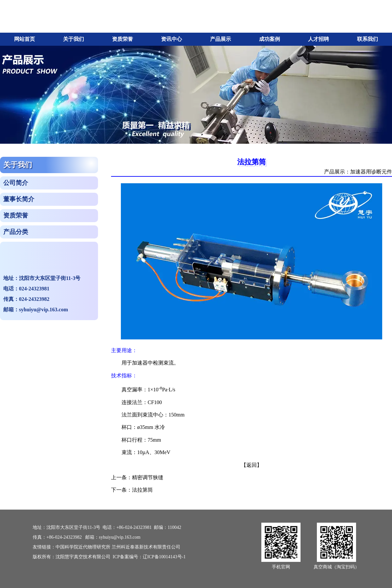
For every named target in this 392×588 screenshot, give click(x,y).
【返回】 (252, 465)
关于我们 (73, 39)
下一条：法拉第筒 (132, 490)
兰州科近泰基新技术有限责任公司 (146, 547)
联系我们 (367, 39)
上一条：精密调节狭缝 (137, 477)
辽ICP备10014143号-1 (164, 557)
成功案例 (269, 39)
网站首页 (24, 39)
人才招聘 (318, 39)
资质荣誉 (122, 39)
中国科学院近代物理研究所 (83, 547)
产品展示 (220, 39)
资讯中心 (171, 39)
